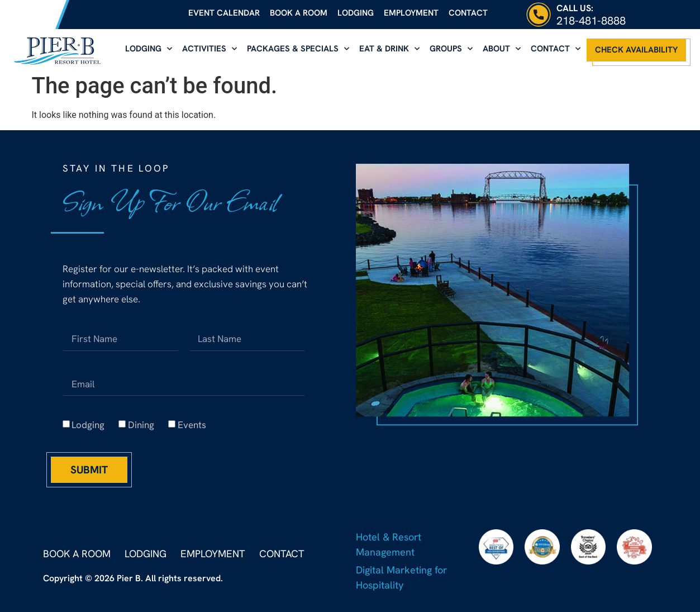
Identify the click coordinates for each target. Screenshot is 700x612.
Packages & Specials (298, 49)
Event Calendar (224, 13)
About (502, 49)
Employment (411, 13)
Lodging (356, 13)
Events (192, 425)
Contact (468, 13)
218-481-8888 (591, 21)
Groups (451, 49)
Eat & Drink (389, 49)
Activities (209, 49)
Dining (141, 425)
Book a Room (299, 13)
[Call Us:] (539, 15)
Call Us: (575, 8)
